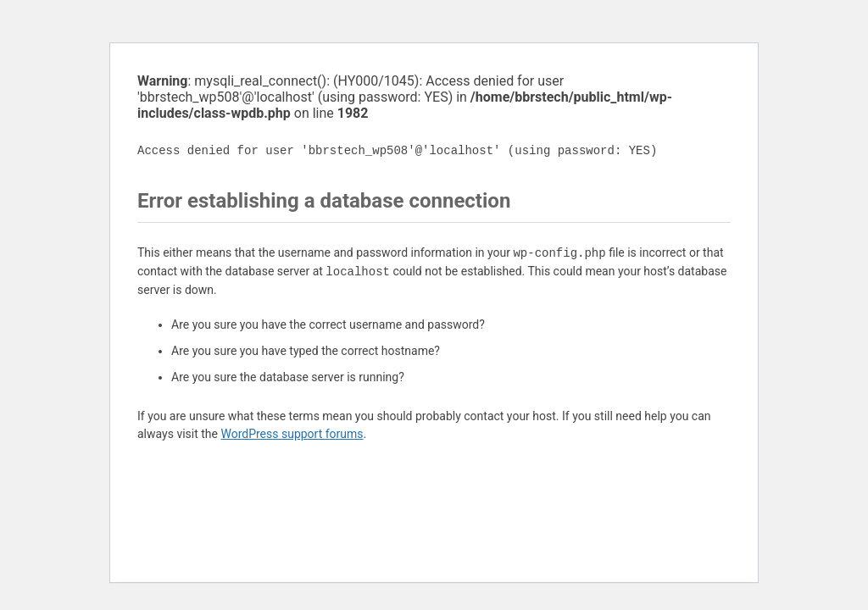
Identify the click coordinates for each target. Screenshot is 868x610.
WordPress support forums (292, 434)
